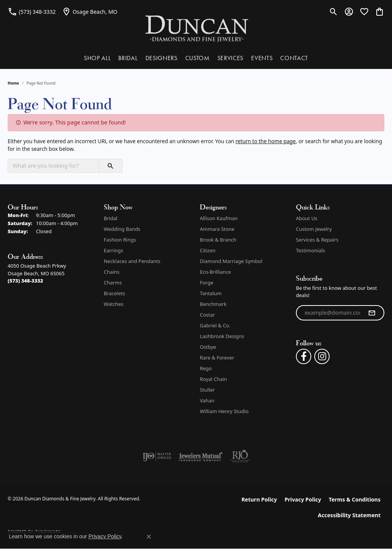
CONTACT (294, 58)
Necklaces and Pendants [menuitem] (132, 261)
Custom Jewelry (314, 229)
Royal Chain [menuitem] (213, 379)
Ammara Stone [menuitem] (217, 229)
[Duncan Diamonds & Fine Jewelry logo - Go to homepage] (196, 28)
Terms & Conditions (355, 499)
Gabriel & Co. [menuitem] (215, 325)
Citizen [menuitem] (208, 250)
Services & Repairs (317, 240)
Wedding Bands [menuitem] (122, 229)
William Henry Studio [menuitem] (224, 411)
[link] (32, 11)
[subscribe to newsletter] (372, 313)
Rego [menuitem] (206, 368)
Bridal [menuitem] (111, 218)
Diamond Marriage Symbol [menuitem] (231, 261)
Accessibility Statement (349, 515)
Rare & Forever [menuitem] (217, 358)
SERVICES (230, 58)
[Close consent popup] (149, 537)
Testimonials (310, 250)
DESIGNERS (162, 58)
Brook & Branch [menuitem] (218, 240)
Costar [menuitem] (207, 315)
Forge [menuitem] (207, 283)
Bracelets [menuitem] (114, 293)
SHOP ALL (97, 58)
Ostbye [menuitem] (208, 347)
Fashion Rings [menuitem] (120, 240)
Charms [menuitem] (113, 283)
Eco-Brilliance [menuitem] (215, 272)
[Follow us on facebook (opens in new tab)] (304, 356)
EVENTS (262, 58)
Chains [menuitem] (112, 272)
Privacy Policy (303, 499)
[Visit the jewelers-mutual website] (201, 456)
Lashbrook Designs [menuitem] (222, 336)
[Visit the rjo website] (240, 456)
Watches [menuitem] (114, 304)
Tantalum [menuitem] (211, 293)
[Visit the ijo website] (157, 456)
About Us (307, 218)
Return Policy (259, 499)
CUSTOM (198, 58)
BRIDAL (128, 58)
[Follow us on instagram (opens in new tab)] (322, 356)
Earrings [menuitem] (114, 250)
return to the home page (265, 141)
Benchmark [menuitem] (213, 304)
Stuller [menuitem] (207, 390)
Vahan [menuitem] (207, 400)
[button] (334, 11)
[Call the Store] (25, 281)
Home (13, 83)
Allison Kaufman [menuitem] (219, 218)
